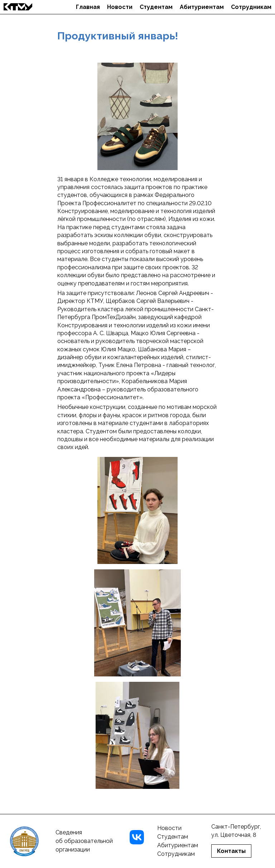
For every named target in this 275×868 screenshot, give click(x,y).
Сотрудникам (251, 7)
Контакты (231, 851)
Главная (88, 7)
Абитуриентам (202, 7)
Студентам (156, 7)
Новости (120, 7)
